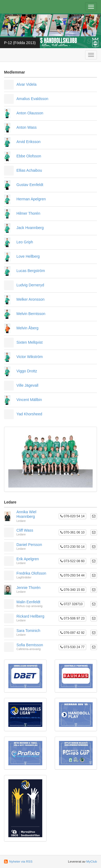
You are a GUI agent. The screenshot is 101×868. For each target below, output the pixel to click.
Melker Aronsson (30, 299)
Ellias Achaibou (29, 170)
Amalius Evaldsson (32, 99)
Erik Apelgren (28, 559)
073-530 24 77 (72, 647)
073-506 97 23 (72, 618)
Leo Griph (25, 242)
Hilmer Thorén (28, 213)
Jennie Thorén (28, 588)
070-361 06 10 (72, 532)
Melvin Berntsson (31, 314)
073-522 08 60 (72, 561)
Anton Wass (27, 127)
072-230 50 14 (72, 547)
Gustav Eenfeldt (30, 185)
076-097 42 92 (72, 633)
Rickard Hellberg (30, 616)
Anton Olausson (30, 113)
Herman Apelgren (31, 199)
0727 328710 (71, 604)
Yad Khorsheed (29, 414)
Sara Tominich (28, 631)
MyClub (92, 861)
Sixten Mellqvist (29, 342)
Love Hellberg (28, 256)
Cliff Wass (25, 530)
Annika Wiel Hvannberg (26, 514)
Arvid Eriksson (28, 142)
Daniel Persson (29, 545)
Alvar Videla (26, 84)
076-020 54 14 (72, 516)
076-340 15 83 (72, 590)
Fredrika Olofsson (31, 573)
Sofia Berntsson (30, 645)
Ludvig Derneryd (30, 285)
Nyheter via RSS (21, 861)
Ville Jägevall (27, 385)
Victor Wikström (30, 357)
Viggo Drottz (27, 371)
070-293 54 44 (72, 575)
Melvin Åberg (27, 328)
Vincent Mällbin (29, 400)
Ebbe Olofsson (29, 156)
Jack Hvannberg (30, 228)
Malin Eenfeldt (28, 602)
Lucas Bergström (31, 271)
